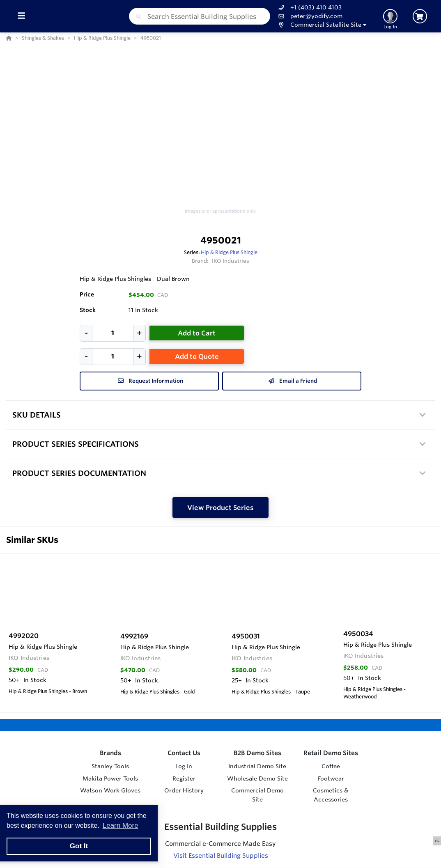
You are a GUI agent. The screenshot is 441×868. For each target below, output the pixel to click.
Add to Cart (197, 333)
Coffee (331, 766)
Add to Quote (197, 356)
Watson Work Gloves (110, 790)
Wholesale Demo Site (257, 778)
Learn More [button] (121, 826)
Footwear (331, 778)
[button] (321, 25)
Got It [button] (79, 846)
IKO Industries (231, 261)
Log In (184, 766)
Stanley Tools (110, 766)
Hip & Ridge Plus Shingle (229, 252)
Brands (110, 753)
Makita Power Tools (110, 778)
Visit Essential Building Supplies (221, 855)
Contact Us (184, 753)
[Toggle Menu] (21, 16)
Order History (184, 790)
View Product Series (220, 507)
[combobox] (200, 16)
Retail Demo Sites (331, 753)
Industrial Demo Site (257, 766)
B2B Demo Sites (257, 753)
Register (184, 778)
